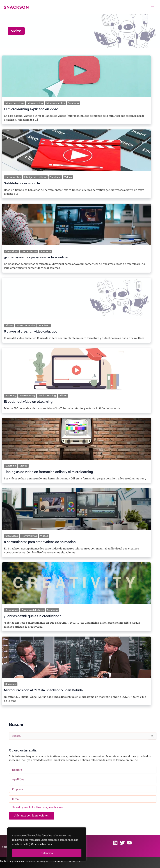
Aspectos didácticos (33, 610)
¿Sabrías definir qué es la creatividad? (32, 616)
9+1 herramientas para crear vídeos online (36, 257)
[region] (47, 844)
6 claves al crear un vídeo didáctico (31, 331)
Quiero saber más (42, 844)
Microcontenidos (15, 103)
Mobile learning (47, 395)
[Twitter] (122, 843)
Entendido (47, 853)
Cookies (31, 861)
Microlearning (35, 103)
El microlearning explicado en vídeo (31, 109)
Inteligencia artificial (35, 177)
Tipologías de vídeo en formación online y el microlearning (48, 472)
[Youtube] (129, 843)
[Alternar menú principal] (153, 7)
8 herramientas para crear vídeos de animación (40, 542)
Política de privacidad (12, 861)
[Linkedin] (115, 843)
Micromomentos (55, 103)
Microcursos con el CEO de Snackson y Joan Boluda (43, 690)
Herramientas (13, 177)
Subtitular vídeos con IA (22, 183)
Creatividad (12, 251)
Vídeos (68, 177)
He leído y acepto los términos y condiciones (38, 807)
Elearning (11, 395)
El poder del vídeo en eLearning (28, 402)
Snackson (73, 103)
